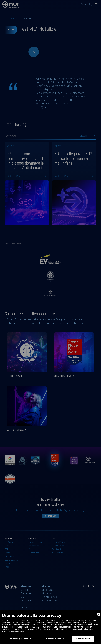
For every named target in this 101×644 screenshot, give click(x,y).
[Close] (98, 615)
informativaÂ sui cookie (13, 631)
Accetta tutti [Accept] (83, 639)
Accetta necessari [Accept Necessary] (56, 639)
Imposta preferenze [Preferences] (21, 639)
